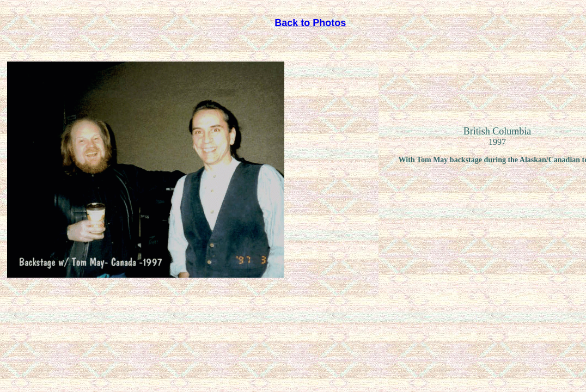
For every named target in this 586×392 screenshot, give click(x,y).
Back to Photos (310, 23)
